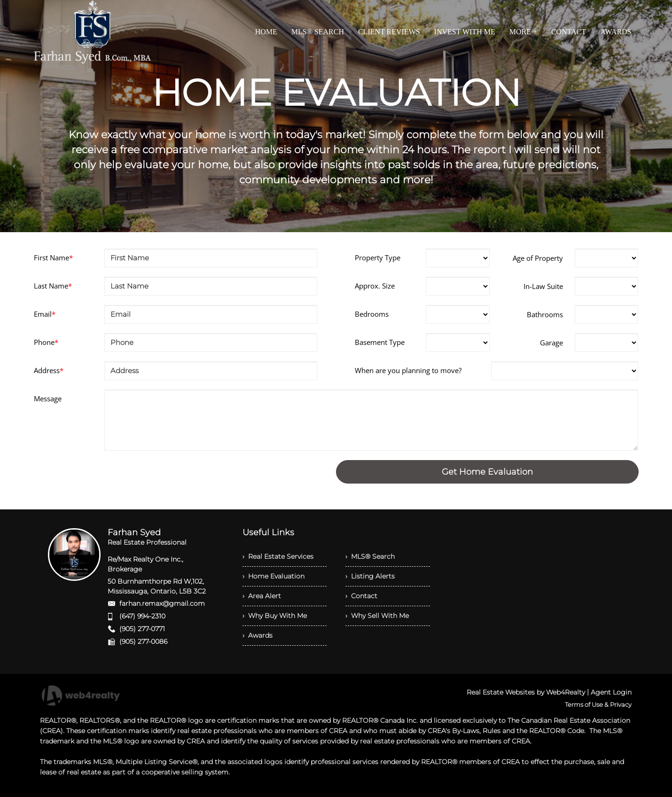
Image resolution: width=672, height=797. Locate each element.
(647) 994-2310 (142, 616)
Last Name (53, 286)
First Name (53, 258)
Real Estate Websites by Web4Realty (526, 692)
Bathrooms (545, 314)
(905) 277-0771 (142, 629)
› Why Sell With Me (377, 616)
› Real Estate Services (278, 556)
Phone (46, 342)
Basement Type (380, 342)
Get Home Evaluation (487, 472)
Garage (551, 343)
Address (49, 370)
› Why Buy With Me (275, 616)
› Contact (361, 596)
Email (45, 314)
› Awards (258, 635)
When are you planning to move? (408, 370)
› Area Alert (262, 596)
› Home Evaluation (273, 576)
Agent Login (611, 692)
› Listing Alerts (370, 576)
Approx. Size (375, 286)
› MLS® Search (370, 556)
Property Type (378, 258)
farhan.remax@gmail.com (162, 603)
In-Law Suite (543, 286)
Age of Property (538, 258)
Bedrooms (372, 314)
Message (48, 398)
